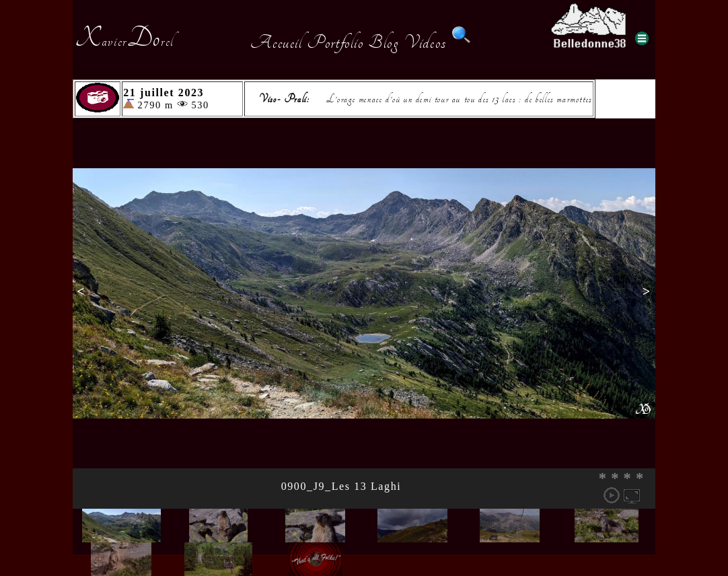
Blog (384, 42)
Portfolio (335, 42)
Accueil (276, 42)
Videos (425, 42)
